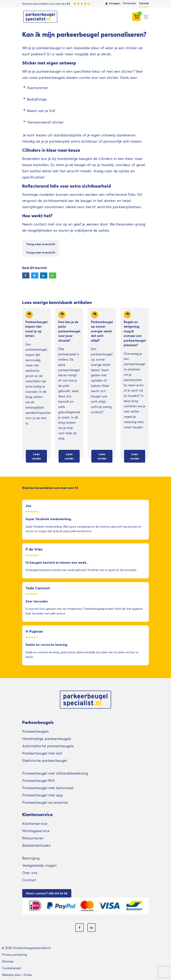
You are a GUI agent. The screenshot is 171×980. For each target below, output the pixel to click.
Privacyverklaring (14, 955)
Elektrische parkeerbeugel (45, 761)
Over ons (30, 873)
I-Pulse (27, 975)
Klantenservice (35, 824)
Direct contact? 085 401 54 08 (47, 893)
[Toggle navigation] (146, 17)
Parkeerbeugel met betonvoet (48, 788)
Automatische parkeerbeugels (48, 746)
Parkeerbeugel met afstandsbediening (55, 773)
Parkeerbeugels (35, 731)
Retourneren (33, 838)
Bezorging (31, 858)
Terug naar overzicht (41, 244)
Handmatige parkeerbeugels (47, 739)
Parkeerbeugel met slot (42, 753)
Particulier (130, 3)
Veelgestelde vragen (39, 865)
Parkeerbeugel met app (43, 795)
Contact (29, 880)
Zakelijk (144, 3)
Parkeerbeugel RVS (38, 781)
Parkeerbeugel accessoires (45, 802)
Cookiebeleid (11, 968)
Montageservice (36, 831)
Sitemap (8, 961)
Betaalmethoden (36, 845)
